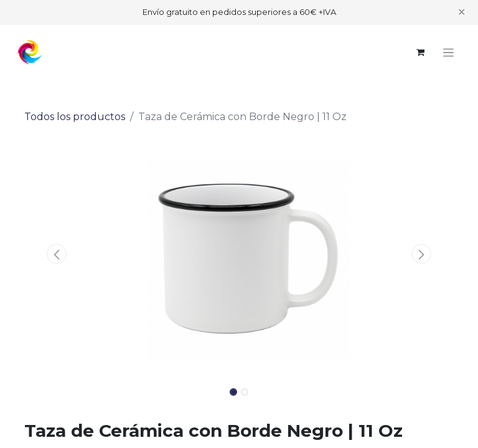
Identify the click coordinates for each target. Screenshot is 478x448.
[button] (57, 254)
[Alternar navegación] (448, 52)
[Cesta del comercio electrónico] (420, 52)
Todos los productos (75, 117)
